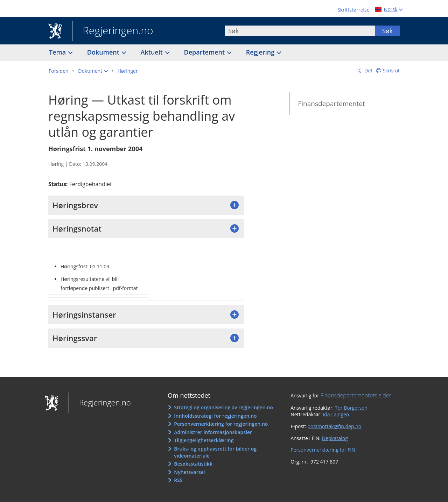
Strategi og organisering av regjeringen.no (223, 407)
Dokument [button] (104, 52)
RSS (178, 480)
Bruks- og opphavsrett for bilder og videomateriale (215, 452)
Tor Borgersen (351, 408)
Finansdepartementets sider (356, 395)
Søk (387, 31)
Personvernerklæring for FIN (323, 450)
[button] (93, 71)
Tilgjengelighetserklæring (204, 440)
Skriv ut (391, 70)
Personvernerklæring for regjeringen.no (221, 424)
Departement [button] (205, 52)
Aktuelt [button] (153, 52)
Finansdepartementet (331, 104)
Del (368, 70)
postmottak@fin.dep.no (334, 426)
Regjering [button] (261, 52)
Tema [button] (58, 52)
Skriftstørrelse (353, 10)
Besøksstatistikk (193, 464)
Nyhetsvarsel (189, 472)
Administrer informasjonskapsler (213, 432)
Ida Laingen (336, 414)
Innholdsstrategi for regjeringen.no (215, 416)
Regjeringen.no (113, 31)
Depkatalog (335, 438)
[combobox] (300, 31)
